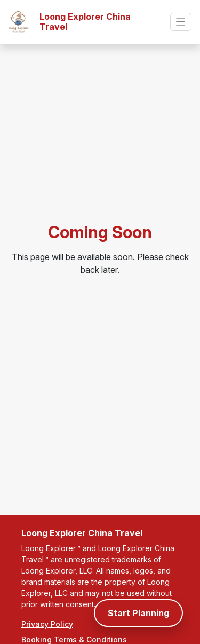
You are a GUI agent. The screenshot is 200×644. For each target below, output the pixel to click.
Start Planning (138, 613)
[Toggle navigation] (181, 22)
